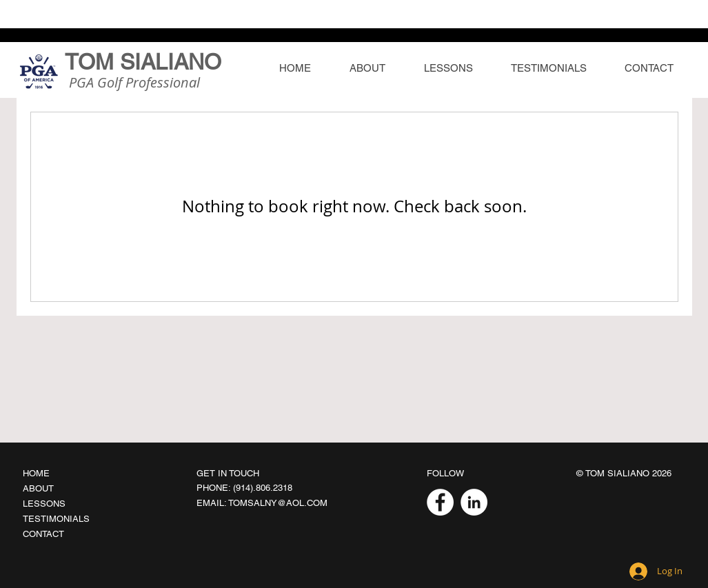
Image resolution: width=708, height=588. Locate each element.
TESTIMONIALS (56, 519)
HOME (36, 473)
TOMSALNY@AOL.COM (278, 503)
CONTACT (43, 534)
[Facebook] (440, 502)
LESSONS (44, 504)
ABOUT (38, 488)
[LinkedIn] (474, 502)
